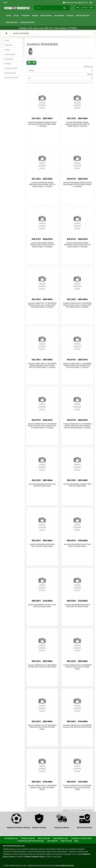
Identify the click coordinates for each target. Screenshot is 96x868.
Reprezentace (46, 16)
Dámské (70, 16)
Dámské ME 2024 (27, 22)
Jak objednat (52, 841)
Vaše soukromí (44, 838)
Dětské (35, 16)
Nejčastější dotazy (61, 838)
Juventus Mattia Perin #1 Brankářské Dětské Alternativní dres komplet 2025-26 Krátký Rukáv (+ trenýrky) (42, 365)
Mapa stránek (66, 841)
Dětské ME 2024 (83, 16)
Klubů (16, 16)
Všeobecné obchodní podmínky (31, 841)
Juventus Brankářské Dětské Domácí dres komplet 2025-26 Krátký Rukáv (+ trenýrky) (42, 124)
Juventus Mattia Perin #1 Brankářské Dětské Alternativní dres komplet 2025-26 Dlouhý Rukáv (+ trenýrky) (77, 426)
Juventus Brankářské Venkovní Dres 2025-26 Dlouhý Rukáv (42, 606)
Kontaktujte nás (11, 838)
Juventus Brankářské (21, 33)
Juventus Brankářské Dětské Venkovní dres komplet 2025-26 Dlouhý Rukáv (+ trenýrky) (42, 245)
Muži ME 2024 (12, 22)
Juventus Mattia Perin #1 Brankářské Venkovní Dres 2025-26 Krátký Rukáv (77, 667)
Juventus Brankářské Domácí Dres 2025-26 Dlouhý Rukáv (77, 545)
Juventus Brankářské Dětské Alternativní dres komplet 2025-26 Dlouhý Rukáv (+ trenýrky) (77, 245)
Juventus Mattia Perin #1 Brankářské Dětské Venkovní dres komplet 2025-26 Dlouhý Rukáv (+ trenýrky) (42, 426)
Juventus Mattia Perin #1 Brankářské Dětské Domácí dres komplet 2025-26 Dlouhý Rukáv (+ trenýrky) (77, 365)
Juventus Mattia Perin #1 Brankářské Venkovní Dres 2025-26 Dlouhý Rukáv (42, 787)
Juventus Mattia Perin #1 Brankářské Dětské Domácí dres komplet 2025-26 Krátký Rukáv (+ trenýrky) (42, 305)
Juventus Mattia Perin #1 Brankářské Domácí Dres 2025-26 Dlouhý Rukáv (77, 726)
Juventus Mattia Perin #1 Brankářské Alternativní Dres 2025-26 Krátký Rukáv (42, 727)
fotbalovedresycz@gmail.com (76, 3)
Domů (9, 16)
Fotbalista (25, 16)
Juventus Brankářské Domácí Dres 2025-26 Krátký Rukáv (42, 485)
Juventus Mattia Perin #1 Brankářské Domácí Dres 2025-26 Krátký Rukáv (42, 666)
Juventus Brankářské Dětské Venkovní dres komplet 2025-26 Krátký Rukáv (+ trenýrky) (77, 124)
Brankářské (59, 16)
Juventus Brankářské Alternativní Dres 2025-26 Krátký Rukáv (42, 545)
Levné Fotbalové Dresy (64, 865)
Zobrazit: (90, 74)
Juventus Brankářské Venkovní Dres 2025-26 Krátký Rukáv (77, 485)
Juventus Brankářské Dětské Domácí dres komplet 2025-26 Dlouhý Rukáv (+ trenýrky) (77, 184)
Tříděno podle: (88, 67)
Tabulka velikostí (28, 838)
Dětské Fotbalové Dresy (35, 857)
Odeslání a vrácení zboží (81, 838)
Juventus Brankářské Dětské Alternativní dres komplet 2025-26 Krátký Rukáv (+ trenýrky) (42, 184)
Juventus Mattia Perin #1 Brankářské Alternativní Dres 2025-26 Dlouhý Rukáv (77, 787)
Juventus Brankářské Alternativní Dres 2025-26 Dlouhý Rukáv (77, 606)
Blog (76, 841)
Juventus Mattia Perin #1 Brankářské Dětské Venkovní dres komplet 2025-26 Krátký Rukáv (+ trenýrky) (77, 305)
